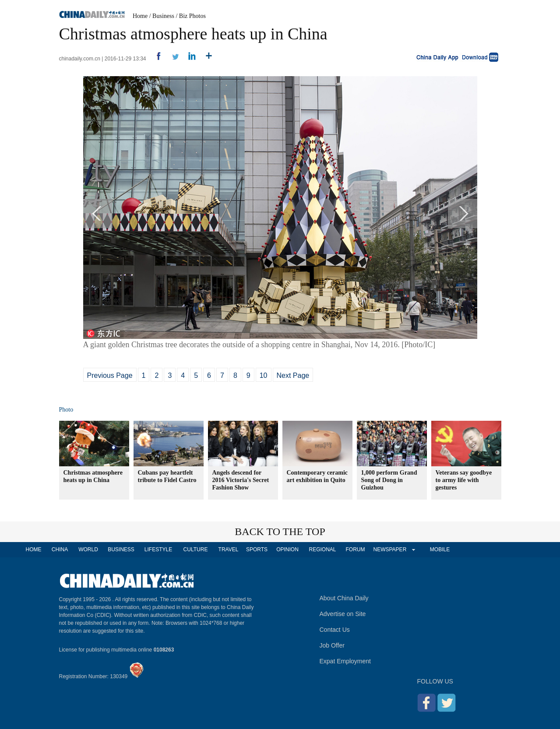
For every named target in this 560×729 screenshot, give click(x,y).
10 (264, 375)
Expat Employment (345, 661)
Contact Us (335, 630)
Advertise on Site (343, 614)
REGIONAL (322, 549)
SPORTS (257, 549)
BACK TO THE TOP (280, 532)
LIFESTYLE (158, 549)
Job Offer (332, 645)
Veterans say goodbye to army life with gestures (464, 480)
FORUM (356, 549)
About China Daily (344, 598)
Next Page (293, 375)
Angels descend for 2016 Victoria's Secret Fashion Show (241, 480)
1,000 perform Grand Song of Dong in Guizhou (389, 480)
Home (140, 16)
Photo (66, 410)
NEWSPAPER (390, 549)
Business (163, 16)
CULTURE (196, 549)
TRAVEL (229, 549)
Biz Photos (192, 16)
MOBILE (440, 549)
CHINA (60, 549)
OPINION (287, 549)
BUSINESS (121, 549)
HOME (34, 549)
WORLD (88, 549)
